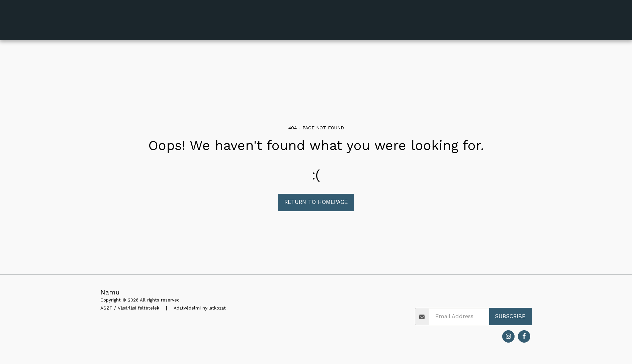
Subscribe (510, 316)
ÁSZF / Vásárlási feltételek (130, 308)
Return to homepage (316, 202)
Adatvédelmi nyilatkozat (200, 308)
